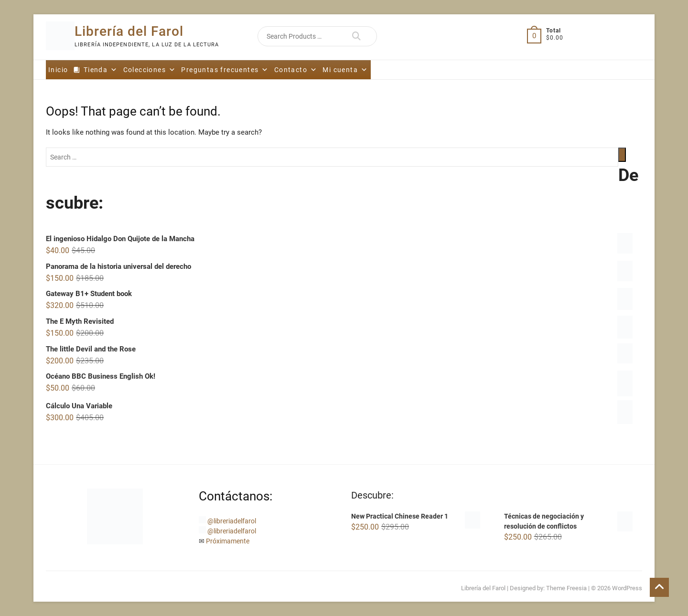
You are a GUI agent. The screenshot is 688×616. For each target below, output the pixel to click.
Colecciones (150, 70)
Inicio (58, 70)
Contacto (296, 70)
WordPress (627, 588)
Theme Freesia (566, 588)
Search (356, 36)
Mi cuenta (345, 70)
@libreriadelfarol (232, 521)
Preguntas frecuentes (225, 70)
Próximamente (228, 541)
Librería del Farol (129, 31)
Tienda (101, 70)
